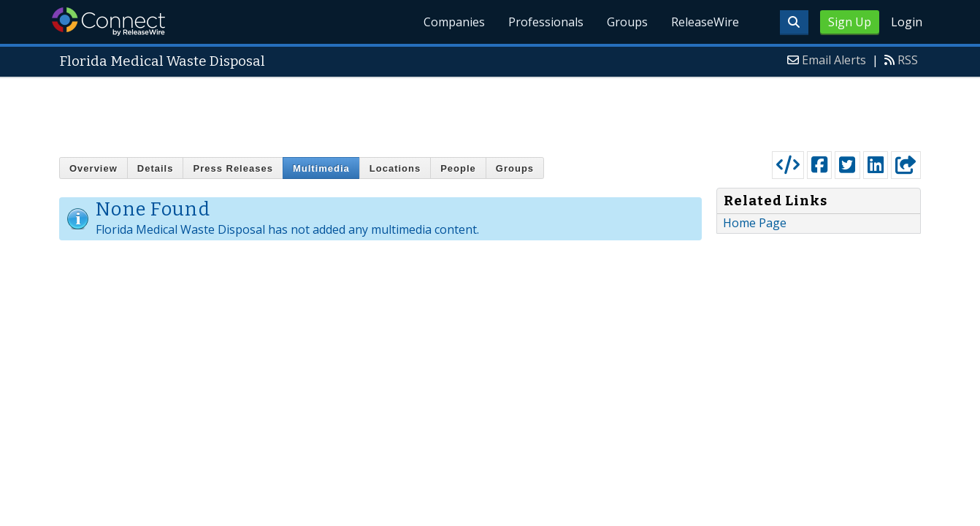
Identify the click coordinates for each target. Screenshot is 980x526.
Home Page (755, 223)
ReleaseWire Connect (108, 22)
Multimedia (321, 168)
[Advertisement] (490, 111)
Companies (454, 22)
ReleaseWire (705, 22)
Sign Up (850, 22)
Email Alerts (834, 60)
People (458, 168)
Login (907, 22)
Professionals (546, 22)
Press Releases (233, 168)
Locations (395, 168)
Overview (93, 168)
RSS (908, 60)
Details (156, 168)
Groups (627, 22)
